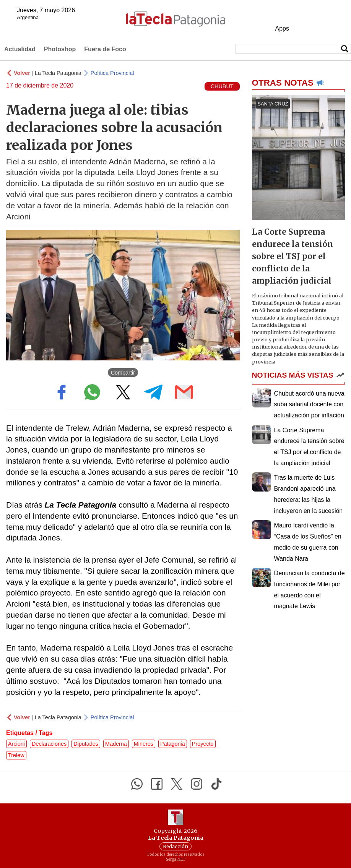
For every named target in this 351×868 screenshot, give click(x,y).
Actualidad (20, 49)
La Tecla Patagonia (58, 73)
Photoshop (60, 49)
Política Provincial (112, 73)
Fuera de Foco (105, 49)
